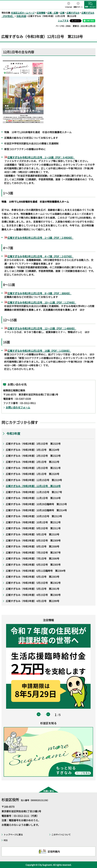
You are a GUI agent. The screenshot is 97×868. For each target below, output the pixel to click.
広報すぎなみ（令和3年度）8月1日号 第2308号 (33, 546)
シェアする (63, 20)
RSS (6, 840)
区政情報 (41, 13)
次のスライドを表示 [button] (48, 714)
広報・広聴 (53, 13)
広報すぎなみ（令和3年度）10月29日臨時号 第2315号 (36, 504)
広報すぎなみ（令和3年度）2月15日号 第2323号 (33, 456)
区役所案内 (54, 852)
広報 (62, 13)
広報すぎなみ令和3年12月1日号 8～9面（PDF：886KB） (39, 293)
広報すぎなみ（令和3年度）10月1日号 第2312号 (33, 522)
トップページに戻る (13, 835)
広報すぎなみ (73, 13)
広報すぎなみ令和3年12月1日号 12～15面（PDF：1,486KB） (42, 328)
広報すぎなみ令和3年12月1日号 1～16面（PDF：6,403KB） (41, 157)
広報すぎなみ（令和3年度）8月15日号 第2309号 (33, 540)
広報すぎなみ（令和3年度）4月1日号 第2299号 (33, 601)
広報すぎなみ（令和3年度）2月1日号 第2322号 (33, 462)
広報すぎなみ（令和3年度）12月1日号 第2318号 (33, 486)
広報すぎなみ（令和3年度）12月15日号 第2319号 (34, 480)
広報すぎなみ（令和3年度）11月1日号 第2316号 (33, 498)
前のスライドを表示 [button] (39, 714)
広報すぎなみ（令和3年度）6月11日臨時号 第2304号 (36, 571)
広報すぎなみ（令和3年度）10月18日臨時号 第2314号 (36, 510)
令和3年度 (21, 16)
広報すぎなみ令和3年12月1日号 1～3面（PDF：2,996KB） (40, 238)
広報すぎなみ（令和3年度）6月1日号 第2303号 (33, 577)
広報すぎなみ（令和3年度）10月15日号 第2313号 (34, 516)
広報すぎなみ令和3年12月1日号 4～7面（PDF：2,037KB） (40, 256)
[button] (69, 5)
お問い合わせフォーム (18, 407)
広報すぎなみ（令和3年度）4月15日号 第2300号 (33, 595)
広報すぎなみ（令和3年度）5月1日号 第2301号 (33, 589)
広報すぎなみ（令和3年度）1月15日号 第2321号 (33, 468)
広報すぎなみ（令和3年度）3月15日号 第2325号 (33, 444)
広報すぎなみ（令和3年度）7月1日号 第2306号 (33, 558)
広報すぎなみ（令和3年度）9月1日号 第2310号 (33, 534)
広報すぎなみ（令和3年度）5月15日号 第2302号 (33, 583)
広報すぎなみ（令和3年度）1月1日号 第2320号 (33, 474)
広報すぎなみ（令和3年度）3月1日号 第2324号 (33, 450)
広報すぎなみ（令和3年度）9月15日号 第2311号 (33, 528)
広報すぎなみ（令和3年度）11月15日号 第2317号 (34, 492)
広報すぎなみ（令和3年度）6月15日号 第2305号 (33, 565)
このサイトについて (61, 835)
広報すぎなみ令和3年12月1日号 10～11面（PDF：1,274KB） (42, 302)
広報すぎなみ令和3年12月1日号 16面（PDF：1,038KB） (39, 351)
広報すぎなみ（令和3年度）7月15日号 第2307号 (33, 553)
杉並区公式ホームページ (23, 13)
